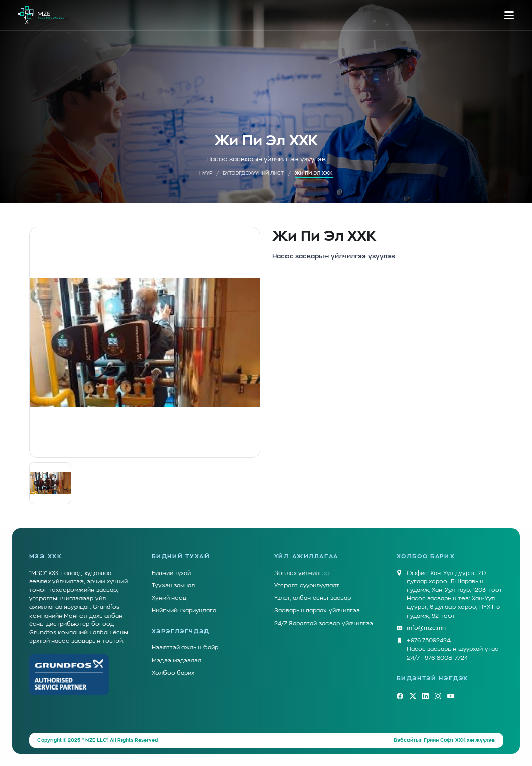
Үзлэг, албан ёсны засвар (313, 598)
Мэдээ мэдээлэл (177, 660)
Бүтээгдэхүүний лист (253, 173)
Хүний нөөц (169, 598)
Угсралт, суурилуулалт (307, 585)
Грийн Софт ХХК (445, 740)
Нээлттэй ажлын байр (185, 648)
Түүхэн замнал (174, 585)
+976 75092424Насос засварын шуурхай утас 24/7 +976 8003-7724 (453, 649)
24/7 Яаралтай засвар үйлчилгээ (324, 623)
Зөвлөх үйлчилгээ (302, 573)
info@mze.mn (426, 628)
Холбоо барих (173, 673)
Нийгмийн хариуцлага (184, 611)
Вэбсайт (405, 740)
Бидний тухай (172, 573)
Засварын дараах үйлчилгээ (317, 611)
